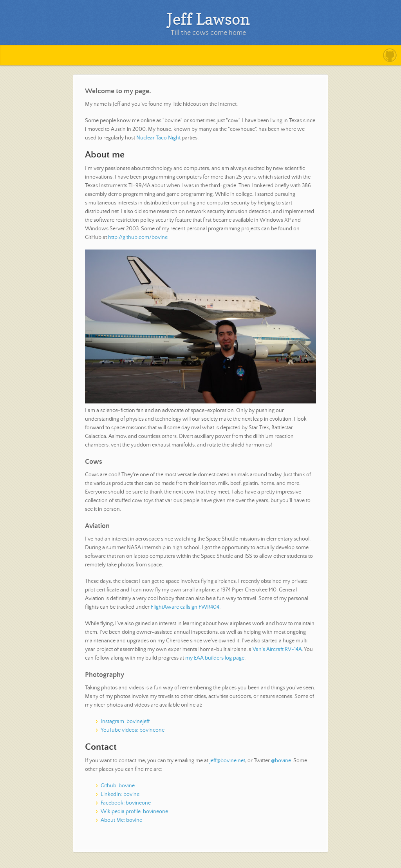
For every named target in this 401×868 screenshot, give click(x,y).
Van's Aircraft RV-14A (277, 649)
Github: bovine (118, 786)
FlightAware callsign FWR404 (185, 607)
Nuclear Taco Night (158, 138)
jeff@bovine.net (227, 761)
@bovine (281, 761)
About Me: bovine (121, 820)
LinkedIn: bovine (120, 794)
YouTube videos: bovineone (133, 730)
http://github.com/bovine (138, 237)
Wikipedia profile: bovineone (134, 812)
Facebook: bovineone (126, 803)
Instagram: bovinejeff (125, 722)
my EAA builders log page (215, 658)
